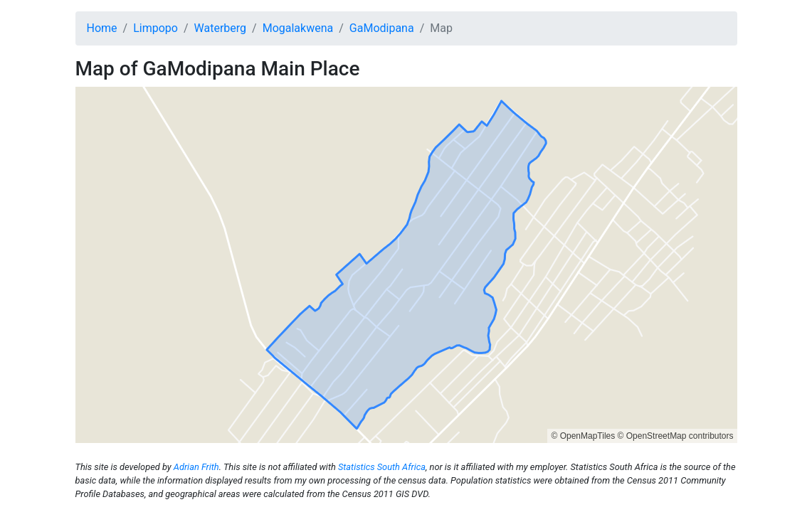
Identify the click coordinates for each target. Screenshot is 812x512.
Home (102, 28)
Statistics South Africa (382, 467)
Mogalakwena (298, 28)
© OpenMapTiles (583, 436)
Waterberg (221, 28)
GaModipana (382, 28)
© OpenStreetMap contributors (676, 436)
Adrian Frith (196, 467)
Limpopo (155, 28)
